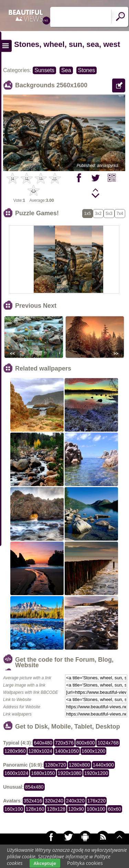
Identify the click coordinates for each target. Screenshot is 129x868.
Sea (66, 70)
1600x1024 (16, 773)
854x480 (34, 787)
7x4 (120, 214)
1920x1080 (70, 773)
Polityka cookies (85, 863)
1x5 (88, 214)
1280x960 (15, 751)
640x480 (43, 743)
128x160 (35, 809)
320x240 (54, 801)
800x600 (86, 743)
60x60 (115, 809)
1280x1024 (40, 751)
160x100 (14, 809)
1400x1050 (67, 751)
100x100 (96, 809)
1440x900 (104, 765)
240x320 (75, 801)
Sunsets (44, 70)
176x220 (97, 801)
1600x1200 (93, 751)
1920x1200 (96, 773)
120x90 (76, 809)
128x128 (56, 809)
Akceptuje (45, 863)
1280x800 (79, 765)
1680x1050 (43, 773)
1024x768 (108, 743)
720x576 (64, 743)
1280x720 (55, 765)
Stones (87, 70)
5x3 (109, 214)
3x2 (98, 214)
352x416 (33, 801)
